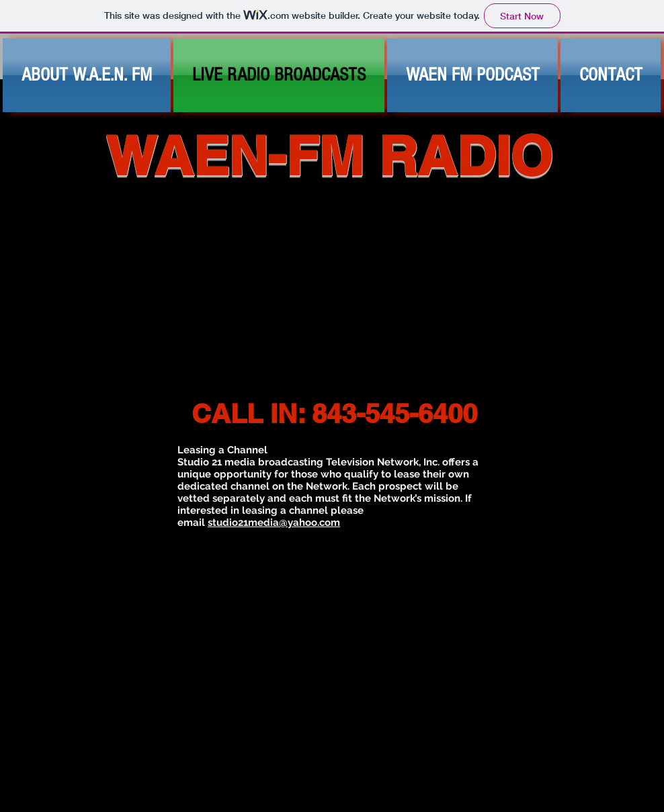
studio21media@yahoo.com (274, 523)
